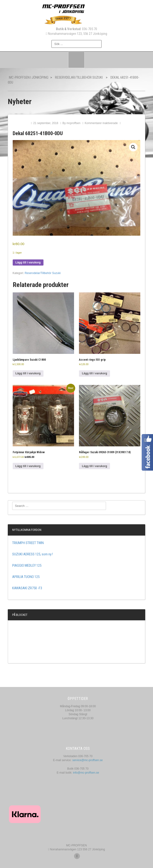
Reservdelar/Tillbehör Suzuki (43, 273)
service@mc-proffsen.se (88, 760)
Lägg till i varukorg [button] (28, 373)
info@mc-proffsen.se (86, 773)
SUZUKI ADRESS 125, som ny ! (33, 554)
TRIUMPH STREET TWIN (28, 543)
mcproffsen (73, 123)
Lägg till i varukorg (28, 262)
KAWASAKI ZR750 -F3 (27, 588)
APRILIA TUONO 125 (26, 577)
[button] (133, 147)
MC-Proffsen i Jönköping (29, 77)
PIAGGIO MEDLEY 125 (27, 565)
